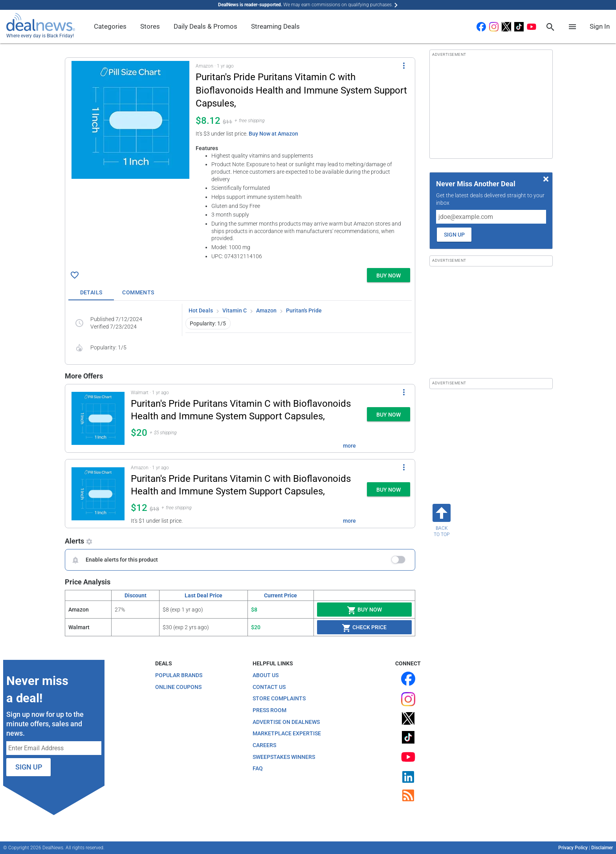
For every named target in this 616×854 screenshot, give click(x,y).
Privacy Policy (573, 848)
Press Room (269, 710)
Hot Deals (201, 310)
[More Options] (404, 66)
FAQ (258, 768)
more (349, 446)
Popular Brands (179, 675)
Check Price (364, 628)
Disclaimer (602, 848)
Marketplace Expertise (287, 733)
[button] (240, 161)
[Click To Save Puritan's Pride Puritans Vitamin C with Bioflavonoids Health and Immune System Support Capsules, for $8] (75, 275)
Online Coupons (178, 687)
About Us (266, 675)
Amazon (266, 310)
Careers (264, 745)
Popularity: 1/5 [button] (208, 323)
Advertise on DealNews (286, 722)
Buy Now (364, 610)
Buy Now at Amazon (273, 134)
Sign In (600, 26)
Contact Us (269, 687)
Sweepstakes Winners (284, 757)
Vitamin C (235, 310)
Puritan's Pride (304, 310)
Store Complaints (279, 698)
